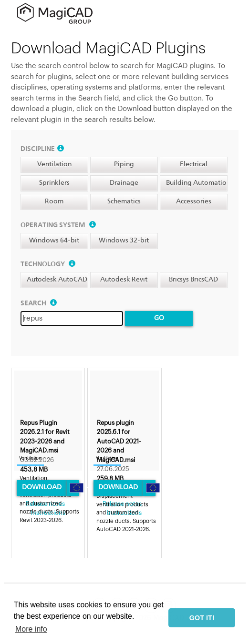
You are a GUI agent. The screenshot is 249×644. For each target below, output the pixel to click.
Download (42, 487)
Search (39, 303)
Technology (48, 264)
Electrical (194, 164)
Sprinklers (54, 183)
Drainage (124, 183)
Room (54, 201)
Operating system (58, 225)
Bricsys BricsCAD (193, 280)
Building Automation (198, 183)
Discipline (42, 149)
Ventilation (54, 164)
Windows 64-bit (54, 241)
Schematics (124, 201)
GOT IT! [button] (202, 618)
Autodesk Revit (124, 280)
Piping (124, 164)
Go (159, 318)
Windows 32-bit (124, 241)
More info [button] (31, 629)
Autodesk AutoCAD (57, 280)
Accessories (194, 201)
